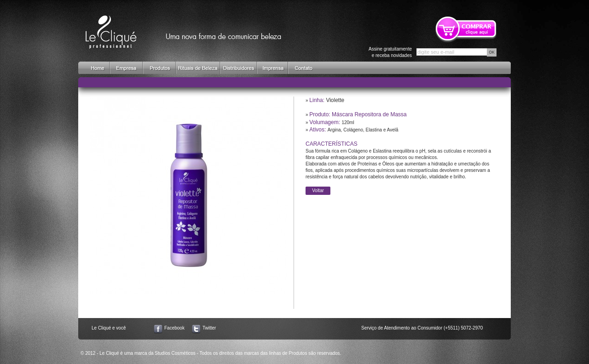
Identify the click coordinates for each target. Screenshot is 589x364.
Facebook (174, 328)
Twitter (209, 328)
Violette (335, 100)
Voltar (318, 191)
